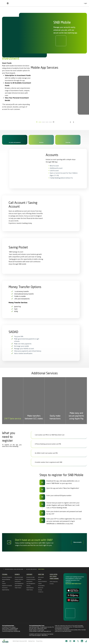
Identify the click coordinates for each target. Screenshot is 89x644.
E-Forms (52, 584)
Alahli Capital (54, 574)
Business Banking (18, 12)
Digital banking (6, 590)
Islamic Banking (71, 12)
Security (40, 590)
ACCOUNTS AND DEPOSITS (33, 569)
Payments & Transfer (7, 586)
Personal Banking (5, 12)
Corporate (29, 574)
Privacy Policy (39, 641)
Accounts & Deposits (7, 577)
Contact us (41, 592)
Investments (18, 581)
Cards (3, 581)
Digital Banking (18, 586)
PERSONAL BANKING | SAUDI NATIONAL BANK (15, 569)
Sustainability (41, 586)
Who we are (41, 577)
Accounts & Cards (19, 577)
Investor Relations (43, 581)
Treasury (28, 586)
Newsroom (41, 588)
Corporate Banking (31, 12)
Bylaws (40, 579)
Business (17, 574)
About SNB (82, 12)
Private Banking (60, 12)
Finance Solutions (19, 579)
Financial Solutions (31, 579)
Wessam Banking (6, 579)
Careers (62, 3)
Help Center (53, 577)
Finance (4, 584)
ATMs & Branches (54, 582)
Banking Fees (32, 641)
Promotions (5, 588)
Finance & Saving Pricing (11, 3)
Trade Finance (18, 588)
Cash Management (19, 584)
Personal (5, 574)
